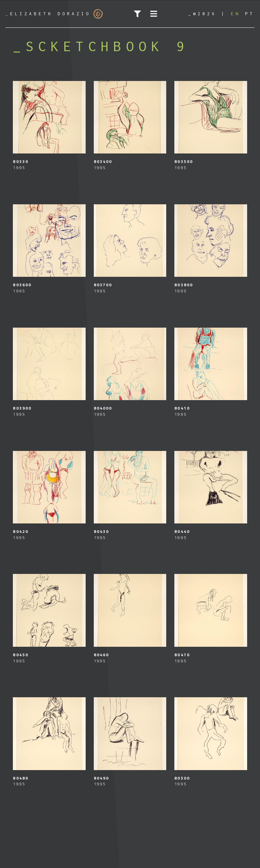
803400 (103, 161)
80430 (102, 531)
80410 (182, 408)
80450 (21, 655)
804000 (103, 408)
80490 (102, 778)
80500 (182, 778)
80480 (21, 778)
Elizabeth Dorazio (54, 14)
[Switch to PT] (250, 14)
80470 (182, 655)
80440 (182, 531)
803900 (22, 408)
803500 (184, 161)
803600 (22, 285)
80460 (102, 655)
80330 (21, 161)
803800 (184, 285)
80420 (21, 531)
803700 (103, 285)
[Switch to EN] (236, 14)
